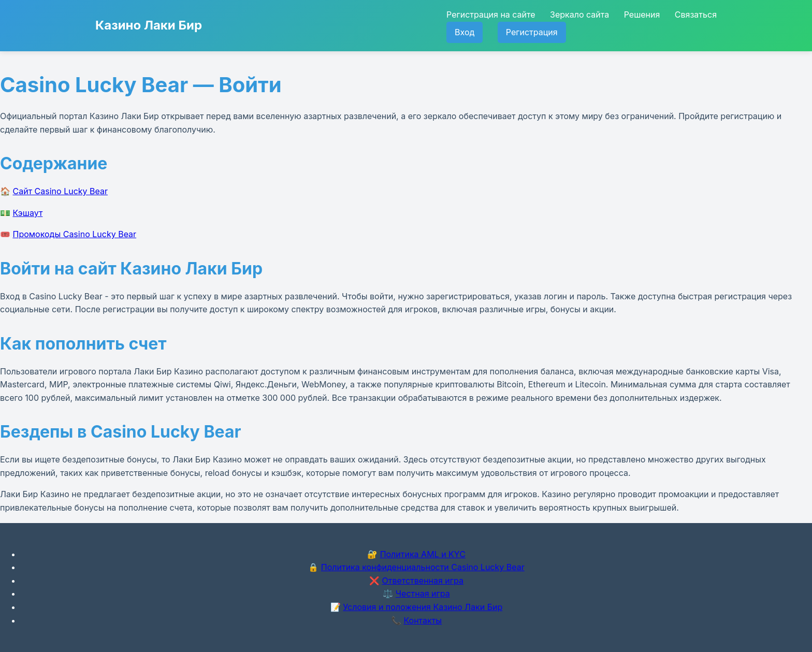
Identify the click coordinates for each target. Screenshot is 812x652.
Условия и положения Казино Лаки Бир (423, 607)
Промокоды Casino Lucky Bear (75, 234)
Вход (465, 32)
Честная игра (423, 593)
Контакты (423, 620)
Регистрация (532, 32)
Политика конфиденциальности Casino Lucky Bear (423, 567)
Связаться (696, 15)
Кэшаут (28, 213)
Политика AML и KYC (423, 554)
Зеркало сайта (579, 15)
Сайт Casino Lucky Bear (61, 191)
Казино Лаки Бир (149, 25)
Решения (642, 15)
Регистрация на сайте (491, 15)
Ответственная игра (423, 581)
